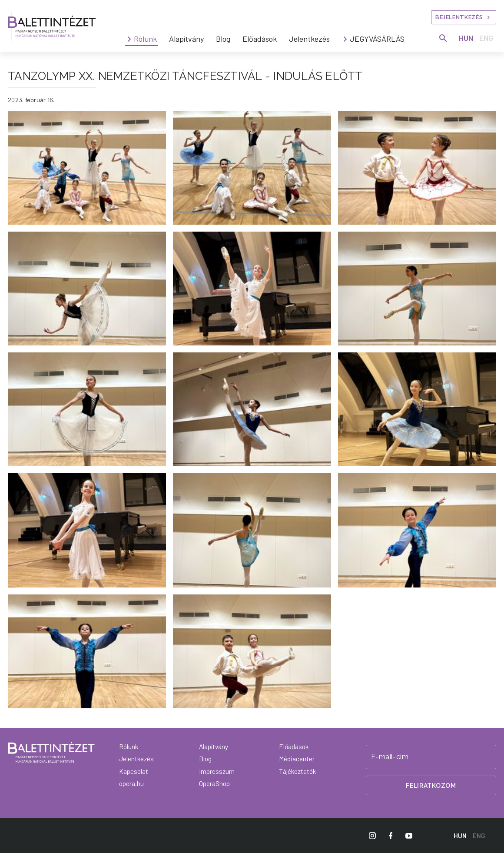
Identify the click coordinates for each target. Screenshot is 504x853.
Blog (205, 759)
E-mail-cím (390, 757)
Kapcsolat (134, 771)
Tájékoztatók (297, 771)
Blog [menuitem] (223, 39)
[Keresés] (443, 38)
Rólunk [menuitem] (145, 39)
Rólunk (129, 747)
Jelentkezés (136, 759)
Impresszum (217, 771)
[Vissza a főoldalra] (51, 752)
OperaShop (214, 783)
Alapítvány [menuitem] (186, 39)
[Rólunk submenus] (129, 39)
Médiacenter (297, 759)
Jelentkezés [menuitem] (309, 39)
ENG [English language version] (486, 38)
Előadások (294, 747)
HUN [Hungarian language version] (466, 38)
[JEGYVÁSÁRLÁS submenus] (345, 39)
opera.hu (131, 783)
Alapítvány (214, 747)
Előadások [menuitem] (260, 39)
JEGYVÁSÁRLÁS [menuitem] (377, 39)
